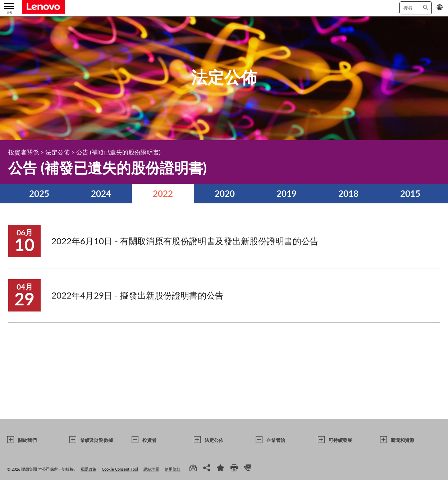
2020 (225, 193)
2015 (410, 193)
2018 (348, 193)
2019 (287, 193)
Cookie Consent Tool (120, 469)
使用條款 (173, 469)
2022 (163, 193)
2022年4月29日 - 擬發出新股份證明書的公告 (138, 295)
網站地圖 (151, 469)
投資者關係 (24, 152)
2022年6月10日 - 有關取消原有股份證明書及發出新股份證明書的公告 (185, 241)
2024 (101, 193)
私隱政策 (88, 469)
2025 (39, 193)
